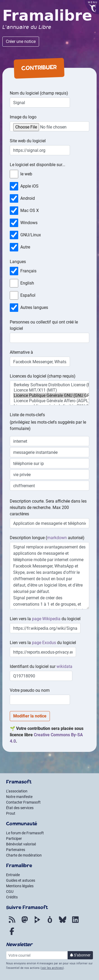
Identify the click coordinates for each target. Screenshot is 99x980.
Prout (11, 813)
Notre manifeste (19, 797)
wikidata (64, 666)
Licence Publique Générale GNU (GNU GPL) (49, 396)
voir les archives (52, 968)
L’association (17, 791)
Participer (14, 839)
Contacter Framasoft (23, 802)
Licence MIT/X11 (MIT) (49, 390)
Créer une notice (21, 41)
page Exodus (44, 643)
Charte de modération (24, 855)
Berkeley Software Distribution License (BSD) (49, 385)
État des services (20, 808)
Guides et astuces (21, 880)
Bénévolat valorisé (21, 844)
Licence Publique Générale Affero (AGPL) (49, 401)
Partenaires (16, 850)
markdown (57, 538)
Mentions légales (20, 886)
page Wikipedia (46, 619)
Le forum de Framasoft (25, 833)
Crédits (12, 897)
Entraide (13, 875)
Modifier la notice (30, 716)
